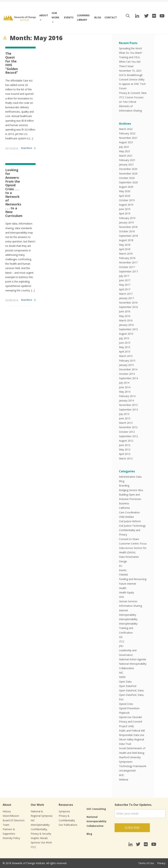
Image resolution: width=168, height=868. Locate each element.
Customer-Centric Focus (133, 544)
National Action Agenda (132, 659)
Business (124, 503)
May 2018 (125, 245)
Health (123, 588)
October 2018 (127, 231)
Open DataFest (128, 686)
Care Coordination (129, 512)
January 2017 (126, 298)
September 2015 (128, 329)
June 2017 (125, 280)
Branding (124, 486)
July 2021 (124, 147)
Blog (98, 17)
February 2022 (127, 133)
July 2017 (124, 276)
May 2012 (125, 449)
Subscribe (132, 828)
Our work (55, 15)
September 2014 (128, 378)
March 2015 (126, 356)
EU (121, 566)
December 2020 (128, 169)
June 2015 (125, 343)
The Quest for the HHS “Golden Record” (12, 63)
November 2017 (128, 262)
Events (69, 17)
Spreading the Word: (131, 48)
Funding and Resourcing (133, 579)
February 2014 (127, 396)
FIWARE (123, 575)
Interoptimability (128, 619)
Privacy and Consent (131, 722)
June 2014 (125, 387)
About (44, 15)
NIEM (122, 677)
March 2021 (126, 156)
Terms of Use (146, 863)
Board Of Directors (14, 820)
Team (6, 825)
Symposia (64, 811)
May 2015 (125, 347)
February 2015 (127, 361)
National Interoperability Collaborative (97, 821)
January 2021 (126, 164)
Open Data (125, 682)
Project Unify (126, 726)
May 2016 (125, 316)
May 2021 (125, 151)
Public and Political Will (132, 731)
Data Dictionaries (129, 557)
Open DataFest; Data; (131, 690)
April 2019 (125, 213)
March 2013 (126, 423)
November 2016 (128, 303)
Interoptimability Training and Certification (128, 628)
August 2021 (126, 142)
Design (123, 561)
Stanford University (130, 757)
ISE (121, 637)
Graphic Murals (39, 838)
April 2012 (125, 454)
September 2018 (128, 236)
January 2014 (126, 400)
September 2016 (128, 307)
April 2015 (125, 352)
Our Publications (68, 825)
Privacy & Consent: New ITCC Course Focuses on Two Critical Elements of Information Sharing (133, 102)
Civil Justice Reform (130, 521)
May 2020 (125, 191)
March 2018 (126, 254)
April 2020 (125, 196)
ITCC (122, 641)
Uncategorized (127, 771)
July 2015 (124, 338)
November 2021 (128, 138)
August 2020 (126, 187)
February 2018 (127, 258)
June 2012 (125, 445)
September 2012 (128, 436)
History (7, 811)
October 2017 (127, 267)
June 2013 (125, 418)
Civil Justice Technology (132, 526)
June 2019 (125, 209)
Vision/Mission (11, 816)
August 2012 (126, 441)
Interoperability (128, 615)
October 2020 (127, 178)
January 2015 (126, 365)
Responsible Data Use (132, 735)
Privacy (161, 863)
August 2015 (126, 334)
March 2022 (126, 129)
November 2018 (128, 227)
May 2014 (125, 392)
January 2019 (126, 222)
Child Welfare (126, 517)
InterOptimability (40, 825)
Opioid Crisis (126, 704)
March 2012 (126, 458)
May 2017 (125, 285)
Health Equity (126, 592)
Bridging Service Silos (131, 490)
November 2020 (128, 174)
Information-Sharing (130, 606)
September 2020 (128, 182)
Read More (27, 148)
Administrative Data (130, 477)
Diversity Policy (11, 838)
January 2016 (126, 325)
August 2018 (126, 240)
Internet (123, 610)
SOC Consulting (96, 809)
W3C (122, 775)
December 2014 (128, 369)
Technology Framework (133, 766)
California (124, 508)
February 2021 (127, 160)
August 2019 (126, 205)
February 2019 (127, 218)
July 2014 (124, 383)
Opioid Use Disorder (131, 717)
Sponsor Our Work (41, 842)
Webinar (124, 780)
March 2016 (126, 320)
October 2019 (127, 200)
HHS (121, 597)
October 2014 (127, 374)
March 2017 (126, 294)
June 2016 (125, 311)
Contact (111, 17)
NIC (121, 673)
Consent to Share (129, 539)
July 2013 (124, 414)
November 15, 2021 (130, 71)
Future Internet (128, 584)
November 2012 (128, 427)
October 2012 (127, 432)
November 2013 (128, 405)
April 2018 (125, 249)
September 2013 (128, 410)
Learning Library (83, 18)
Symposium (126, 762)
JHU (121, 646)
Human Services (128, 601)
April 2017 (125, 289)
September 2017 (128, 271)
